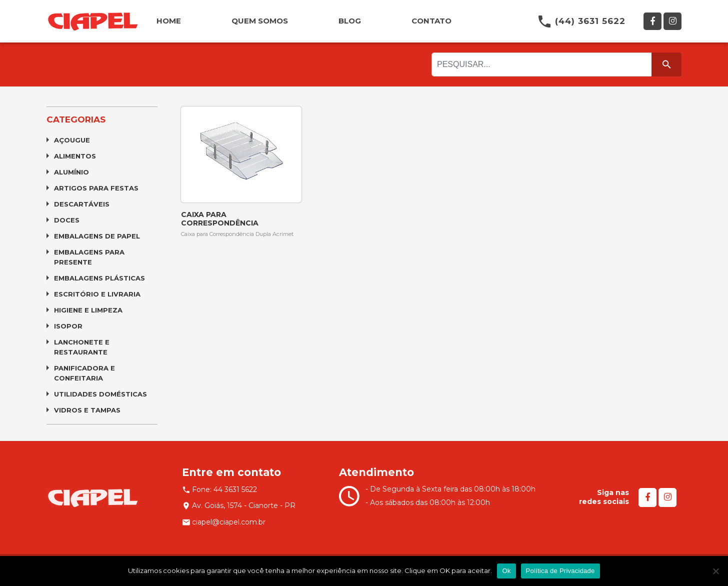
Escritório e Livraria (97, 294)
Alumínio (71, 172)
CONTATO (431, 21)
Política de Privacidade (560, 571)
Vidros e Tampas (87, 410)
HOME (169, 21)
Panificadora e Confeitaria (84, 373)
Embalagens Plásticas (99, 278)
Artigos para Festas (96, 188)
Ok (506, 571)
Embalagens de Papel (97, 236)
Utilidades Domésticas (100, 394)
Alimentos (75, 156)
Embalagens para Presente (89, 257)
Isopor (68, 326)
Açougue (72, 140)
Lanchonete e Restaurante (82, 347)
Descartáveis (82, 204)
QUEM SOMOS (260, 21)
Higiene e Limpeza (88, 310)
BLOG (350, 21)
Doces (67, 220)
